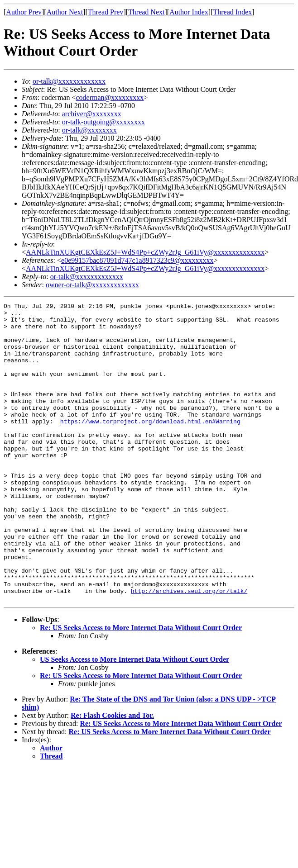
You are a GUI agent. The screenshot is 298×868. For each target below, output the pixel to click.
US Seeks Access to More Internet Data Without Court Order (135, 719)
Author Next (65, 12)
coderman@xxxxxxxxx (110, 97)
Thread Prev (106, 12)
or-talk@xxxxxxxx (89, 130)
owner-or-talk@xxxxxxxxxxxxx (92, 285)
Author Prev (24, 12)
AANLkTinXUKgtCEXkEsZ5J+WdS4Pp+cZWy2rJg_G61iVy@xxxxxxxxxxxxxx (145, 252)
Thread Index (233, 12)
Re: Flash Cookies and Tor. (112, 775)
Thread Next (146, 12)
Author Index (189, 12)
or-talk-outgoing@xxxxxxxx (103, 122)
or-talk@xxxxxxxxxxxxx (69, 81)
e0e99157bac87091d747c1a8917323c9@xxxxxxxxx (137, 260)
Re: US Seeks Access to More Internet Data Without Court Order (141, 687)
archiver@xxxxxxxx (92, 114)
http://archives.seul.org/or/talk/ (189, 649)
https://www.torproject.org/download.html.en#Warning (150, 446)
